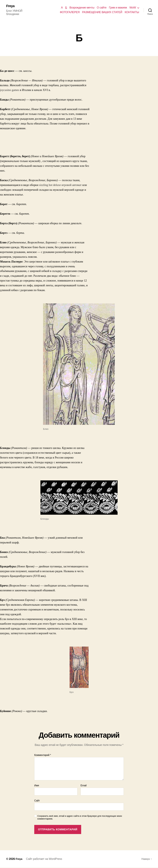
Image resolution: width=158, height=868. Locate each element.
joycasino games (10, 90)
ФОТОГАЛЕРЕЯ (70, 12)
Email (84, 786)
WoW (133, 8)
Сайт (37, 801)
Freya (11, 6)
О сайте (102, 8)
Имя (37, 786)
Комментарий (43, 755)
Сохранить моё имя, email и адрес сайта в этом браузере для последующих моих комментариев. (80, 818)
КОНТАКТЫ (132, 12)
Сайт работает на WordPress (45, 859)
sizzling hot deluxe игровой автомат (60, 185)
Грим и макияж (118, 8)
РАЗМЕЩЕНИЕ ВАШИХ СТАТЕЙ (102, 12)
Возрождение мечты (82, 8)
